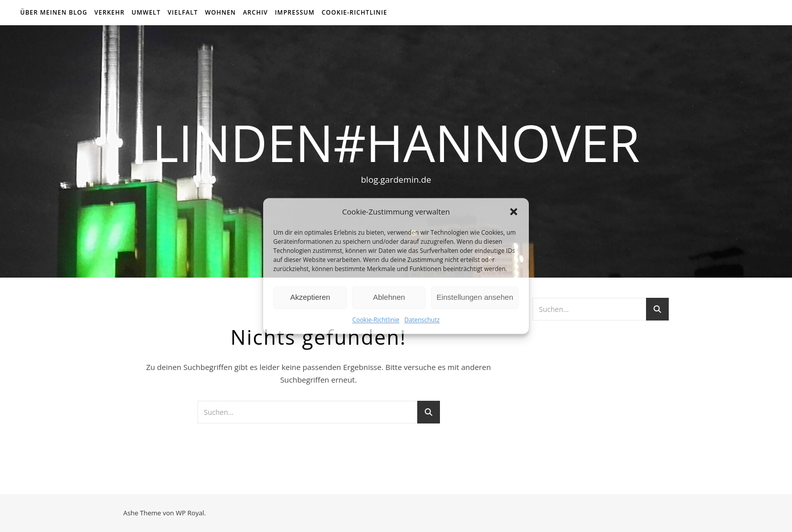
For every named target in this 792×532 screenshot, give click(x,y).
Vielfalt (183, 12)
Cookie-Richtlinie (376, 320)
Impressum (295, 12)
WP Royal (190, 513)
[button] (514, 212)
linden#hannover (396, 142)
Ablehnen (389, 298)
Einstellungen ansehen (475, 298)
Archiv (255, 12)
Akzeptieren (310, 298)
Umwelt (146, 12)
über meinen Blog (54, 12)
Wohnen (220, 12)
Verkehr (110, 12)
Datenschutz (422, 320)
